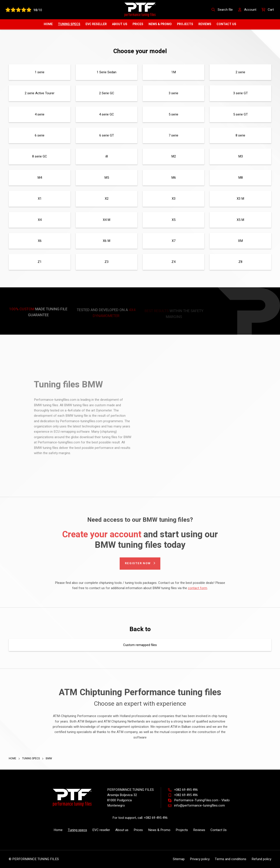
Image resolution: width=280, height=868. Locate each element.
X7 (174, 241)
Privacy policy (200, 859)
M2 (174, 156)
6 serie (40, 135)
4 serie (40, 114)
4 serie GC (107, 114)
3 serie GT (241, 93)
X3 (174, 199)
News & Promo (160, 24)
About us (120, 24)
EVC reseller (96, 24)
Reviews (205, 24)
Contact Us (226, 24)
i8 (107, 156)
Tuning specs (69, 24)
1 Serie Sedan (107, 72)
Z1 (40, 262)
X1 (40, 199)
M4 (40, 178)
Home (48, 24)
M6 (174, 178)
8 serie (240, 135)
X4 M (107, 220)
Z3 (107, 262)
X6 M (107, 241)
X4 (40, 220)
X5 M (240, 220)
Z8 (240, 262)
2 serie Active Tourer (40, 93)
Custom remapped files (140, 645)
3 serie (173, 93)
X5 (174, 220)
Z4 (173, 262)
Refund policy (261, 859)
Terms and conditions (231, 859)
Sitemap (179, 859)
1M (174, 72)
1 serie (40, 72)
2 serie (240, 72)
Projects (185, 24)
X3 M (240, 199)
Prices (138, 24)
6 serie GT (107, 135)
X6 (40, 241)
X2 (107, 199)
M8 (241, 178)
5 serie (173, 114)
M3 (241, 156)
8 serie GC (40, 156)
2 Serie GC (107, 93)
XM (240, 241)
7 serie (173, 135)
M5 (107, 178)
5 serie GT (241, 114)
